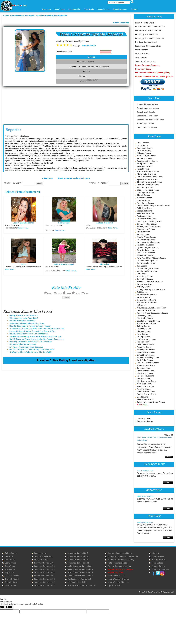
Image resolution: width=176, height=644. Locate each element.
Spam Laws (10, 569)
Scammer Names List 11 (78, 560)
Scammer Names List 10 (78, 556)
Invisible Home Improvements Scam (153, 206)
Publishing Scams (145, 208)
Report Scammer (120, 9)
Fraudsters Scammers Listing (121, 560)
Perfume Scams (144, 216)
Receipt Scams (144, 337)
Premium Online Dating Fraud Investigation (66, 360)
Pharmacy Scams (145, 316)
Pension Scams (144, 342)
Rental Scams (143, 234)
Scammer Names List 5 (44, 576)
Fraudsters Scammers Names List (123, 556)
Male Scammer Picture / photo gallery (153, 73)
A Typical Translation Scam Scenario (26, 347)
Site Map (155, 553)
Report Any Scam (115, 573)
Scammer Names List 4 (44, 573)
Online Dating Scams (146, 240)
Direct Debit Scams (146, 355)
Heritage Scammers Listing (120, 553)
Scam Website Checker (146, 23)
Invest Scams (143, 169)
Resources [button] (46, 9)
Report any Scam (143, 69)
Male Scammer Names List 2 (80, 569)
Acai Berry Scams (145, 187)
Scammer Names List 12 (78, 563)
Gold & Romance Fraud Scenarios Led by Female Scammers (36, 339)
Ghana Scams (143, 143)
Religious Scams (144, 158)
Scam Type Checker (146, 122)
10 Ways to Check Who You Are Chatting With (30, 352)
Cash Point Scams (145, 360)
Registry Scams (144, 329)
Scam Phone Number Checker (150, 118)
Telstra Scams (143, 297)
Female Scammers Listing (119, 566)
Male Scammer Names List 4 (80, 576)
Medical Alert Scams (146, 156)
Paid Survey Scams (146, 213)
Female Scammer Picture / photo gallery (154, 77)
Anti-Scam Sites (159, 560)
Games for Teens (145, 421)
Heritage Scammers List (146, 42)
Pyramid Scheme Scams (148, 179)
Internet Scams (144, 151)
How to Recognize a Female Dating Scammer (30, 326)
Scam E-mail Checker (147, 110)
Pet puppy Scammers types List (149, 38)
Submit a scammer (121, 23)
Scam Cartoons (142, 54)
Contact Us (10, 560)
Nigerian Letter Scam (147, 174)
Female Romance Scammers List (150, 27)
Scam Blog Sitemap (160, 569)
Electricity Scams (145, 318)
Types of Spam (12, 579)
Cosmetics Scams (145, 279)
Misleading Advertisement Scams (152, 308)
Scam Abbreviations (43, 556)
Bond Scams (142, 397)
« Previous (47, 178)
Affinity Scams (144, 287)
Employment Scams (146, 229)
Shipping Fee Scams (146, 350)
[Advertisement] (22, 105)
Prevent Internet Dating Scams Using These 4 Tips (32, 331)
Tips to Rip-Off (115, 585)
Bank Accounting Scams (148, 363)
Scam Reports (141, 50)
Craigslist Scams (144, 211)
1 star (86, 293)
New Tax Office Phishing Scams (151, 258)
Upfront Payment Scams (148, 248)
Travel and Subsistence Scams (151, 402)
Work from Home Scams (148, 190)
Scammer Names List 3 (44, 569)
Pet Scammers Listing (77, 582)
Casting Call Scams (146, 192)
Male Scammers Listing (118, 563)
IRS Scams (142, 305)
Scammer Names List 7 (44, 582)
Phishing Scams (144, 153)
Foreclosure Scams (146, 352)
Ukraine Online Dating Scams (23, 344)
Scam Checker (103, 9)
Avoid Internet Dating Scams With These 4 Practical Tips (35, 336)
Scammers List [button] (74, 9)
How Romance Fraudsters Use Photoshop (28, 334)
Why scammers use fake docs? (24, 318)
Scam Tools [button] (89, 9)
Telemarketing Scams (147, 295)
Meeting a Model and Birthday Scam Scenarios (31, 342)
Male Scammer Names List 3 (80, 573)
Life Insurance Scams (147, 381)
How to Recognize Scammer (22, 321)
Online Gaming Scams (147, 263)
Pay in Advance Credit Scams (150, 177)
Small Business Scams (147, 323)
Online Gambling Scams (148, 261)
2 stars (77, 293)
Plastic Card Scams (146, 386)
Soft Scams (142, 292)
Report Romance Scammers (148, 65)
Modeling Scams (144, 198)
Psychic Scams (144, 389)
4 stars (59, 293)
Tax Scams (142, 266)
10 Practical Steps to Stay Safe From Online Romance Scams (37, 329)
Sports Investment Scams (149, 321)
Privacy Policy (158, 566)
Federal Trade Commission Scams (152, 313)
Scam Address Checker (148, 103)
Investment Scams (145, 245)
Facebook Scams (145, 148)
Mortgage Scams (145, 384)
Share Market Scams (146, 365)
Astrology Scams (145, 276)
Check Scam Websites (147, 126)
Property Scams (144, 347)
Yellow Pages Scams (146, 300)
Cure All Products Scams (148, 185)
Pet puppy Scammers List (147, 34)
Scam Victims (11, 582)
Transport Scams (145, 166)
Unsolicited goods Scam (148, 268)
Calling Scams (143, 326)
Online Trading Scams (147, 224)
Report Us (9, 573)
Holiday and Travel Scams (149, 226)
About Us (9, 556)
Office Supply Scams (146, 339)
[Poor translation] (9, 607)
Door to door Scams (146, 250)
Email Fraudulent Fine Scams (150, 282)
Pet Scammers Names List (79, 579)
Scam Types (10, 563)
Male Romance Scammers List (149, 31)
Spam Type (10, 566)
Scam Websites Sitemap (118, 579)
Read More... (23, 228)
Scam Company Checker (148, 107)
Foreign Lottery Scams (148, 161)
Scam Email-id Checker (147, 114)
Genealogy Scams (145, 284)
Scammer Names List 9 (78, 553)
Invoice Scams (144, 379)
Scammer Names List (44, 563)
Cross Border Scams (146, 371)
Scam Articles (158, 556)
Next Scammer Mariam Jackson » (74, 178)
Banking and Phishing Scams (150, 221)
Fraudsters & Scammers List (148, 46)
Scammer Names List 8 (44, 585)
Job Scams (142, 274)
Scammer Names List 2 (44, 566)
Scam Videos (141, 57)
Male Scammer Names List (80, 566)
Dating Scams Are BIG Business (24, 315)
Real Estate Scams (145, 203)
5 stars (50, 293)
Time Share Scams (145, 399)
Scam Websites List (116, 576)
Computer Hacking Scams (149, 242)
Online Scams (9, 15)
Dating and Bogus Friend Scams (151, 289)
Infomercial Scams (145, 376)
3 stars (68, 293)
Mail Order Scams (145, 255)
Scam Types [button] (59, 9)
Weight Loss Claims (146, 164)
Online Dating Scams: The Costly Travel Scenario (32, 350)
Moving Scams (144, 200)
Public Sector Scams (146, 392)
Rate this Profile (89, 46)
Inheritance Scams (145, 344)
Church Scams (143, 195)
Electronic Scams (145, 373)
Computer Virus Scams (147, 219)
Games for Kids (144, 419)
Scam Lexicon (41, 553)
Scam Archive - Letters (146, 61)
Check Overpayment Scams (150, 182)
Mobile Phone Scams (146, 237)
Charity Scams (143, 232)
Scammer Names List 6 (44, 579)
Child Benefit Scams (146, 310)
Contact (134, 9)
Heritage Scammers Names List (82, 585)
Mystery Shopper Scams (148, 172)
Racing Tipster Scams (147, 394)
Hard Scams (142, 334)
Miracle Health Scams (147, 303)
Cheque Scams (144, 331)
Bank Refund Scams (146, 253)
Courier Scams (144, 368)
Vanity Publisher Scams (148, 271)
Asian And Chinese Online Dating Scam (27, 323)
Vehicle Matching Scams (148, 358)
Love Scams (143, 145)
